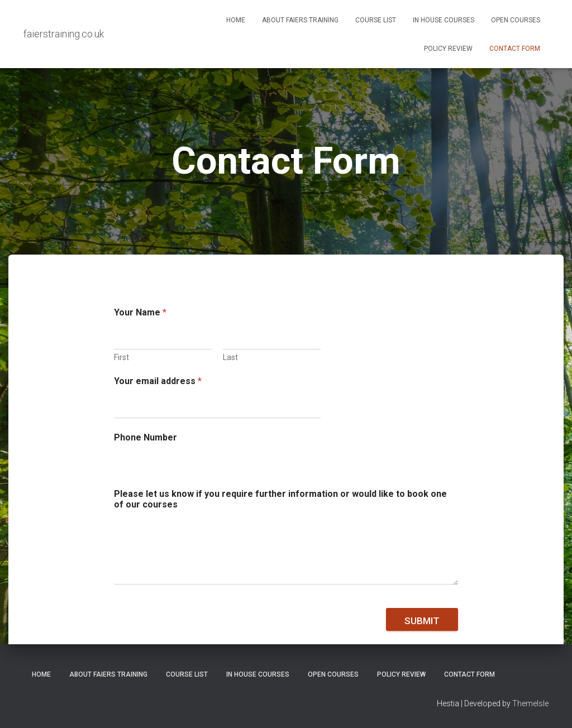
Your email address (158, 381)
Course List (376, 20)
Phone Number (146, 437)
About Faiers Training (300, 20)
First (121, 357)
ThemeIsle (530, 703)
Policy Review (448, 49)
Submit (422, 621)
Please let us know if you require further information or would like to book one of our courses (280, 499)
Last (230, 357)
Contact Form (515, 49)
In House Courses (444, 20)
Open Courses (516, 20)
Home (236, 20)
